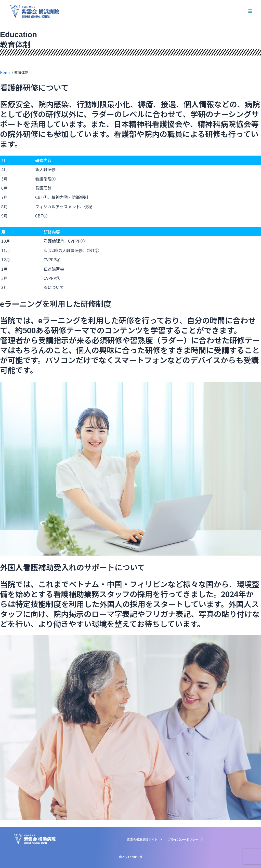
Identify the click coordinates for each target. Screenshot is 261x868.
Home (5, 72)
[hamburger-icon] (250, 11)
